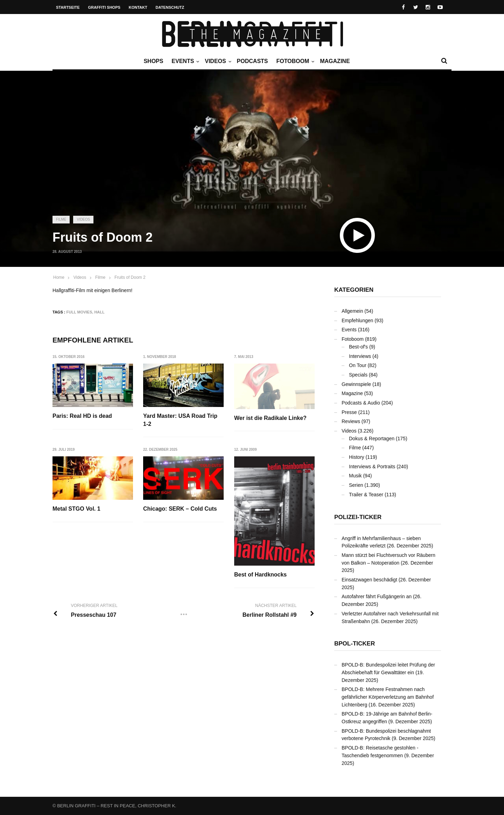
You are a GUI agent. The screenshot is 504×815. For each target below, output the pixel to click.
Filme (61, 219)
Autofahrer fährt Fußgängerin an (377, 596)
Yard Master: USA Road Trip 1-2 (181, 420)
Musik (355, 476)
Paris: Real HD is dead (82, 416)
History (357, 457)
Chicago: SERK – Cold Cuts (180, 509)
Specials (358, 375)
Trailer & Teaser (366, 495)
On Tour (358, 365)
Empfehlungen (357, 320)
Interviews (360, 356)
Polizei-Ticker (358, 517)
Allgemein (352, 311)
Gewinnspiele (356, 384)
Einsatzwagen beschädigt (369, 580)
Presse (349, 412)
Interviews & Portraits (372, 467)
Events (184, 61)
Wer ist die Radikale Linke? (271, 418)
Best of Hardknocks (261, 575)
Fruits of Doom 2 (130, 277)
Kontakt (138, 7)
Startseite (68, 7)
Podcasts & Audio (361, 403)
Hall (99, 312)
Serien (356, 485)
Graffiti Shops (104, 7)
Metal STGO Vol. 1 (76, 509)
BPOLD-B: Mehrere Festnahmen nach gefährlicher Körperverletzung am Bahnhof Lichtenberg (388, 697)
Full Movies (79, 312)
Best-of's (358, 347)
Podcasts (253, 61)
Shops (153, 61)
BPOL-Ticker (355, 644)
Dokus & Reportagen (372, 438)
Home (59, 277)
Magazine (335, 61)
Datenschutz (170, 7)
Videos (217, 61)
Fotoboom (294, 61)
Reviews (351, 421)
